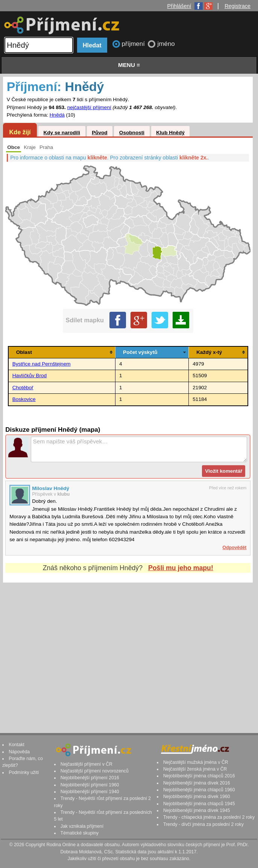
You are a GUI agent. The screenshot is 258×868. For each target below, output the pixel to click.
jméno (166, 44)
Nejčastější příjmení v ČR (87, 764)
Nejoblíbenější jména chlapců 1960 (199, 790)
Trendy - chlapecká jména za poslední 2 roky (209, 817)
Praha (46, 147)
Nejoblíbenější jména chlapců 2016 (199, 776)
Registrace (238, 6)
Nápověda (19, 752)
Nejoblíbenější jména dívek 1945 (197, 810)
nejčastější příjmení (89, 107)
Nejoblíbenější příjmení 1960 (90, 785)
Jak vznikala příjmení (82, 826)
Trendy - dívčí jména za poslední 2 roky (203, 824)
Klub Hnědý (170, 133)
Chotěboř (23, 388)
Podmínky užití (24, 772)
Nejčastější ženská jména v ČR (195, 769)
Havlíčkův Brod (30, 376)
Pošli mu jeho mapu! (181, 568)
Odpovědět (235, 548)
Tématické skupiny (80, 833)
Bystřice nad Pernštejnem (42, 364)
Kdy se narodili (61, 133)
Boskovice (24, 399)
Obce (14, 147)
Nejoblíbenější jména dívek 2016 (197, 783)
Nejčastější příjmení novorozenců (95, 771)
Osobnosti (132, 133)
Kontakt (17, 745)
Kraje (30, 147)
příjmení (134, 44)
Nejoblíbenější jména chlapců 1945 (199, 804)
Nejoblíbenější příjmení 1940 (90, 792)
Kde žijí (20, 132)
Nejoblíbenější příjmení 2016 (90, 778)
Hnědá (57, 115)
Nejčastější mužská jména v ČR (196, 762)
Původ (100, 133)
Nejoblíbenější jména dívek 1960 (197, 797)
